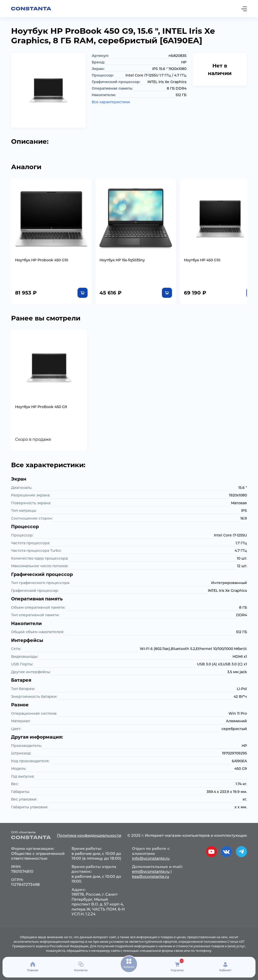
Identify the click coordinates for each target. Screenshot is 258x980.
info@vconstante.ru (151, 854)
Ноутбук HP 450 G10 (193, 256)
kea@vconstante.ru (151, 872)
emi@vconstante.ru (151, 867)
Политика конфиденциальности (89, 831)
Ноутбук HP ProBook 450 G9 (41, 402)
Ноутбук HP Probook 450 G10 (42, 256)
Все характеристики (111, 102)
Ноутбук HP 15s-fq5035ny (118, 256)
